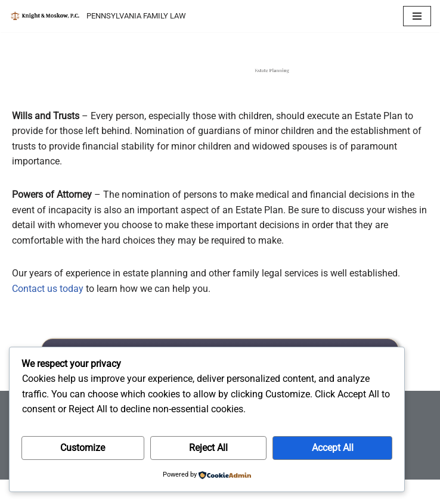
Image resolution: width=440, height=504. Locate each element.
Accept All (333, 448)
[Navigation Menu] (417, 16)
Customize (83, 448)
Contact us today (48, 289)
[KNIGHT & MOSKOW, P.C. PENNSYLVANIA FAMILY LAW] (97, 16)
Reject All (208, 448)
